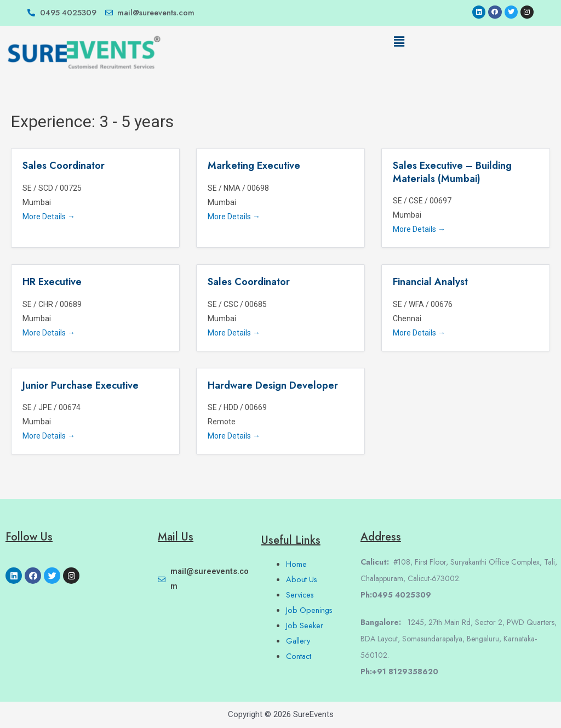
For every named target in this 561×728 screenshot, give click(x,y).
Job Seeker (305, 625)
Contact (299, 656)
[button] (399, 42)
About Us (302, 579)
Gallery (299, 641)
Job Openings (310, 610)
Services (301, 595)
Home (296, 564)
